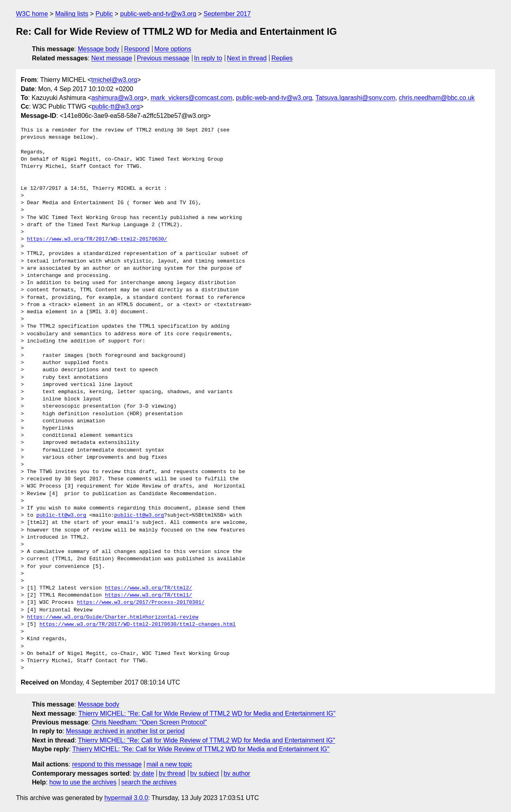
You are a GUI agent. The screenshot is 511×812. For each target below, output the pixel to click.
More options (173, 49)
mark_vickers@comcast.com (191, 98)
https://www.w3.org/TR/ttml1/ (149, 595)
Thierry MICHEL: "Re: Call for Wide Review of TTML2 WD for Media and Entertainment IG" (207, 713)
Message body (99, 49)
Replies (282, 58)
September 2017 (227, 14)
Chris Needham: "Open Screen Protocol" (149, 722)
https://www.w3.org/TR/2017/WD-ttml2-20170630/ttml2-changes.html (138, 625)
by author (237, 773)
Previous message (163, 58)
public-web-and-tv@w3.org (158, 14)
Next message (112, 58)
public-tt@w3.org (116, 106)
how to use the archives (83, 782)
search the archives (149, 782)
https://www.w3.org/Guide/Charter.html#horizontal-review (113, 617)
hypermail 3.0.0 (126, 798)
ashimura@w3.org (117, 98)
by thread (172, 773)
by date (143, 773)
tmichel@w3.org (114, 80)
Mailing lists (72, 14)
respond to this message (107, 764)
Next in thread (247, 58)
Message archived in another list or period (125, 731)
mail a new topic (169, 764)
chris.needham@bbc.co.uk (437, 98)
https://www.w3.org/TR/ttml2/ (149, 588)
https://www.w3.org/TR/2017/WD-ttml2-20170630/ (97, 239)
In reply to (208, 58)
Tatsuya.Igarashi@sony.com (355, 98)
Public (104, 14)
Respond (137, 49)
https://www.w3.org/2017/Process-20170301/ (141, 603)
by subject (204, 773)
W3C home (32, 14)
